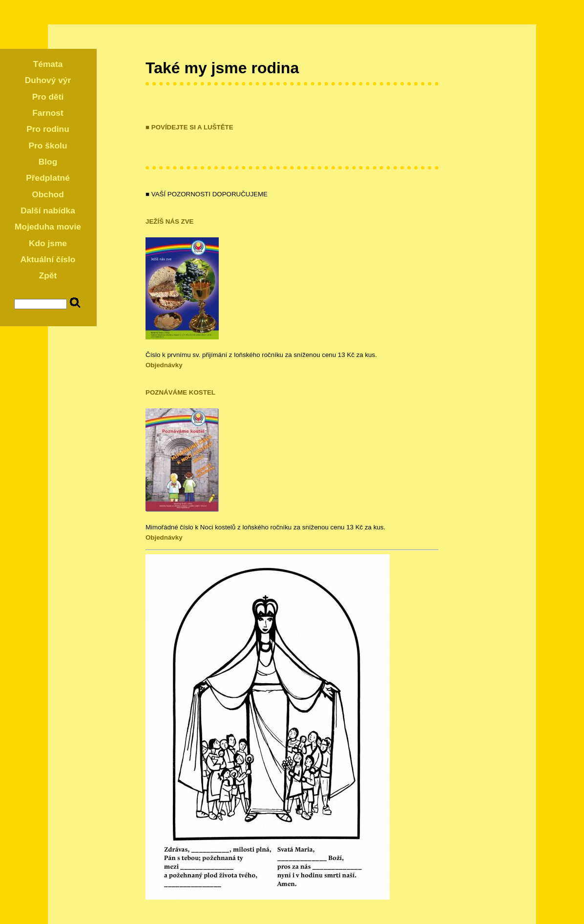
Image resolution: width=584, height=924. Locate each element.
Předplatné (48, 178)
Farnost (48, 113)
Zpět (48, 275)
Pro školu (48, 146)
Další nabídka (48, 210)
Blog (48, 162)
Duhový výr (48, 80)
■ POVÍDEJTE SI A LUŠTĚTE (189, 127)
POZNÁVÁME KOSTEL (180, 392)
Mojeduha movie (48, 227)
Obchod (48, 194)
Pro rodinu (48, 129)
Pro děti (48, 97)
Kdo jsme (48, 243)
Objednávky (164, 365)
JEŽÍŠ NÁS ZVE (170, 221)
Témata (48, 64)
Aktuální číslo (48, 259)
